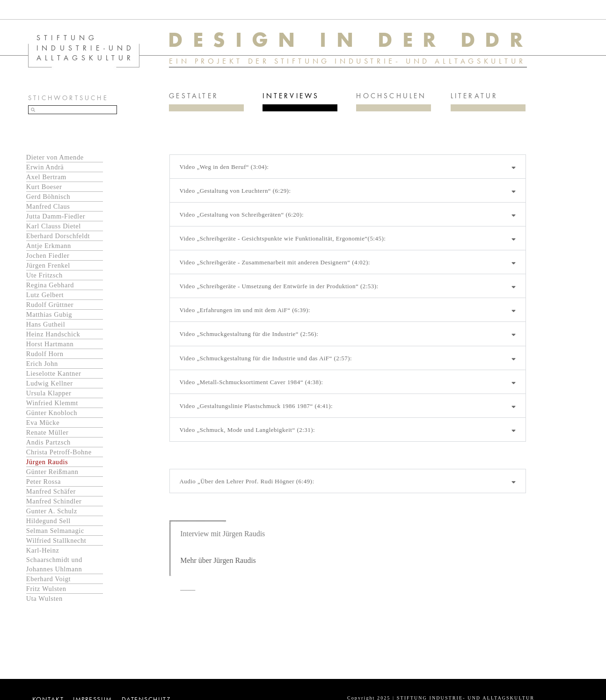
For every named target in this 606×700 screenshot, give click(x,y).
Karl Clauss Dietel (54, 226)
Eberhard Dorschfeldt (58, 235)
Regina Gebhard (50, 284)
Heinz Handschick (53, 334)
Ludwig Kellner (50, 383)
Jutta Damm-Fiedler (56, 216)
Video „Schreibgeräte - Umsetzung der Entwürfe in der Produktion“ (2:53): (279, 286)
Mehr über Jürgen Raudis (218, 560)
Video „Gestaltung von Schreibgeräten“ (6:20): (241, 214)
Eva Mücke (43, 422)
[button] (347, 166)
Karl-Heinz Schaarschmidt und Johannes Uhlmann (54, 559)
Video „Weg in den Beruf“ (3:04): (224, 166)
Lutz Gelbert (45, 294)
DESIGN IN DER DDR (350, 39)
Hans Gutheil (46, 324)
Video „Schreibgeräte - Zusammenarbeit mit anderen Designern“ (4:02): (275, 262)
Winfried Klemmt (52, 402)
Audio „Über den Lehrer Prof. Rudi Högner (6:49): (247, 481)
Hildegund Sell (48, 520)
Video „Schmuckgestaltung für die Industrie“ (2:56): (249, 334)
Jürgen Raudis (47, 461)
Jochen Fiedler (48, 255)
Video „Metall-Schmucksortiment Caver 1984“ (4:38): (251, 382)
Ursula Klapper (49, 393)
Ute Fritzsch (44, 275)
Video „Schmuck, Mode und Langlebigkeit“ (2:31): (247, 429)
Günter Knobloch (52, 412)
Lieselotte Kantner (54, 373)
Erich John (42, 363)
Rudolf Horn (45, 353)
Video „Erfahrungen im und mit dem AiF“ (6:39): (245, 310)
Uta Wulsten (44, 598)
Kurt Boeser (44, 186)
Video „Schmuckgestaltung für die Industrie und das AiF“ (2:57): (266, 358)
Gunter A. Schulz (52, 510)
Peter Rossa (44, 481)
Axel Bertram (46, 176)
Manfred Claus (48, 206)
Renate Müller (47, 432)
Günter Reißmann (52, 471)
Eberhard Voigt (48, 578)
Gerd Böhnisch (48, 196)
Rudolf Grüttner (50, 304)
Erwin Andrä (45, 167)
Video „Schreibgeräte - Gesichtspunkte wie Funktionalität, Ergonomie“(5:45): (283, 238)
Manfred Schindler (54, 501)
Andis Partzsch (48, 442)
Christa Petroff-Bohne (59, 452)
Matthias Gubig (49, 314)
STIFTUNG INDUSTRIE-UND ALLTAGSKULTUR (86, 47)
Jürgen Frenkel (48, 265)
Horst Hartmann (50, 343)
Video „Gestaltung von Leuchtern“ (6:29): (235, 190)
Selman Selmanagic (55, 530)
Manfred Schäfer (51, 491)
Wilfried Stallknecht (56, 540)
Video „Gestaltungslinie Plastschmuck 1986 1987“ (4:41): (256, 405)
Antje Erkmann (49, 245)
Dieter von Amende (55, 157)
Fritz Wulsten (46, 588)
